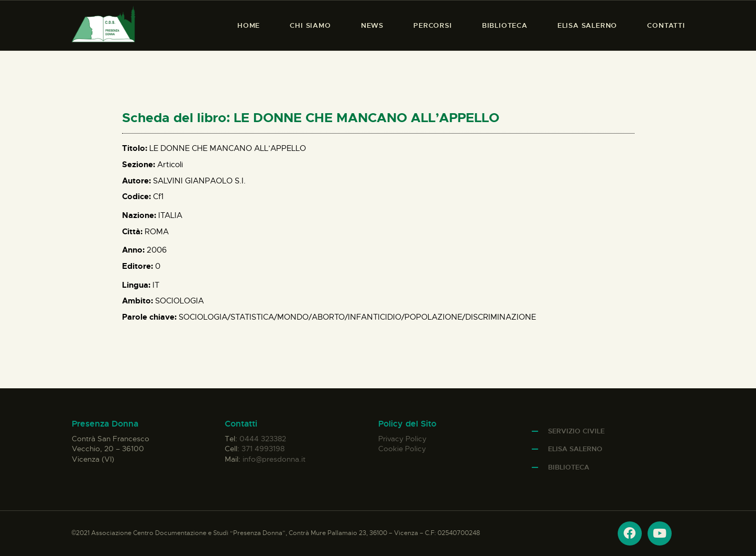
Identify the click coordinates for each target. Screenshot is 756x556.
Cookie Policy (402, 449)
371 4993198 (263, 449)
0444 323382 (263, 439)
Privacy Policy (402, 439)
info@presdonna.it (274, 459)
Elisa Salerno (575, 449)
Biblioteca (569, 467)
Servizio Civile (576, 431)
